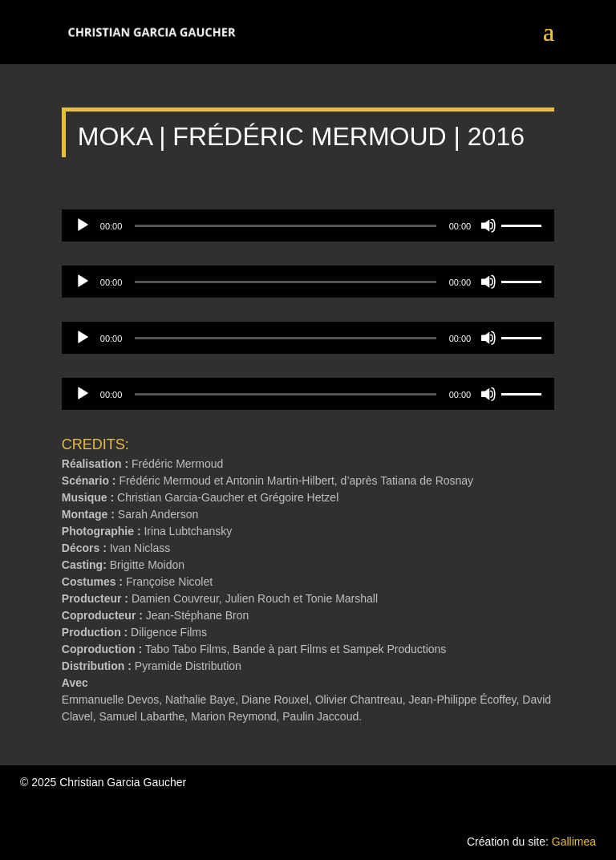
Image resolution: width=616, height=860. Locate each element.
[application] (308, 225)
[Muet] (488, 225)
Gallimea (574, 842)
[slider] (285, 226)
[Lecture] (83, 225)
